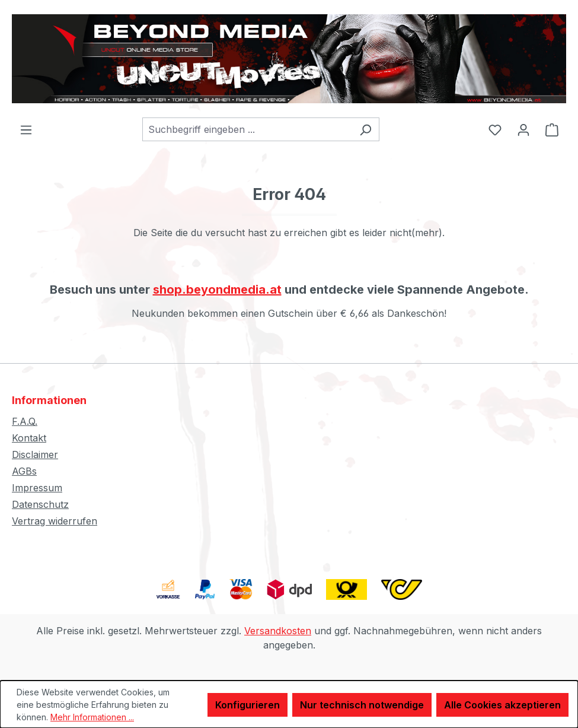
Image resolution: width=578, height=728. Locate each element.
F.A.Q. (25, 421)
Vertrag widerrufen (55, 521)
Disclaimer (35, 454)
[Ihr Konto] (523, 129)
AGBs (24, 471)
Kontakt (29, 438)
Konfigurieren (248, 705)
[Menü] (26, 129)
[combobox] (247, 129)
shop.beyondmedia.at (217, 290)
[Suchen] (365, 129)
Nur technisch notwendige (362, 705)
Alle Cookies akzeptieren (502, 705)
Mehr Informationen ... (92, 717)
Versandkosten (278, 631)
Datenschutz (40, 504)
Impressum (37, 488)
